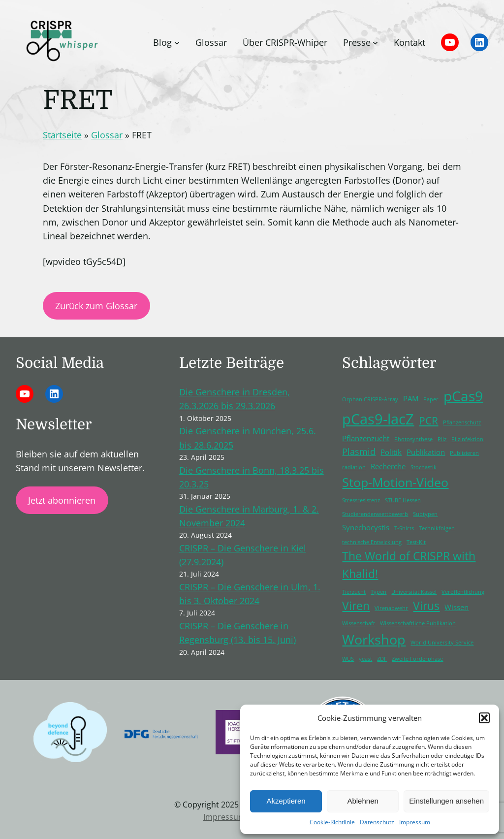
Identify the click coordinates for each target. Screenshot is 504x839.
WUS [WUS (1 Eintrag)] (348, 659)
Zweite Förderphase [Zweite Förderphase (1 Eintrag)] (417, 659)
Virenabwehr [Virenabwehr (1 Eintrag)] (391, 608)
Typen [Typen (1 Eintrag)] (378, 592)
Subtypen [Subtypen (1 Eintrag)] (425, 514)
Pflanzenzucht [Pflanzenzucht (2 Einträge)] (366, 438)
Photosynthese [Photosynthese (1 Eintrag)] (413, 439)
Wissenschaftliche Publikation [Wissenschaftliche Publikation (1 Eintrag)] (418, 623)
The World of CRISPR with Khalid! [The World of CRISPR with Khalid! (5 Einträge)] (409, 565)
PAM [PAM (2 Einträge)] (411, 398)
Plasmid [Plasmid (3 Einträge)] (359, 452)
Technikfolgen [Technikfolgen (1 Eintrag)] (437, 528)
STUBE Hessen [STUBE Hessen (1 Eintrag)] (403, 500)
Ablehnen (362, 801)
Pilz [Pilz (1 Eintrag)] (442, 439)
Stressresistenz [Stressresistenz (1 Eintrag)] (361, 500)
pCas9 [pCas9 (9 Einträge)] (463, 396)
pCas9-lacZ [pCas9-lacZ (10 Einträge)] (378, 419)
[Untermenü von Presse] (375, 43)
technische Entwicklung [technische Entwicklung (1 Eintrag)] (372, 542)
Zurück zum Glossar (96, 306)
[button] (484, 718)
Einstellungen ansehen (446, 801)
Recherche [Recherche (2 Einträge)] (388, 466)
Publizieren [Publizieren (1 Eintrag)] (464, 453)
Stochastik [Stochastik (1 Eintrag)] (424, 467)
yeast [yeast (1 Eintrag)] (365, 659)
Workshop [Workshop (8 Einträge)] (374, 639)
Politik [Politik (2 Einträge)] (391, 452)
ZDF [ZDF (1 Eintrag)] (382, 659)
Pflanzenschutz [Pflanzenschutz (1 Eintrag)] (462, 422)
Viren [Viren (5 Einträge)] (356, 606)
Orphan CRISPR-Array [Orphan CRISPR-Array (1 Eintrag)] (370, 399)
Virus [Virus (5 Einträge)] (426, 606)
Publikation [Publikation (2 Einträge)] (426, 452)
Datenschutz (377, 822)
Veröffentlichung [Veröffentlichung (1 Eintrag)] (463, 592)
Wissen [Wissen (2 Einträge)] (457, 607)
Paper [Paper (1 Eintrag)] (431, 399)
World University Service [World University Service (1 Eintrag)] (442, 643)
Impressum (415, 822)
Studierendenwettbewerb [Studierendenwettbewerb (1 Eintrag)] (375, 514)
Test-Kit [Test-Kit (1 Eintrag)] (416, 542)
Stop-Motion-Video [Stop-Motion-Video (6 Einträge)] (395, 482)
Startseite (62, 135)
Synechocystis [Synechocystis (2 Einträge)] (366, 527)
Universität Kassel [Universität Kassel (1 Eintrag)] (414, 592)
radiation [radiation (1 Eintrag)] (354, 467)
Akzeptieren (286, 801)
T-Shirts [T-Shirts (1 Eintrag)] (404, 528)
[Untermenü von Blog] (177, 43)
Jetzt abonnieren (62, 500)
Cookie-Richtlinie (332, 822)
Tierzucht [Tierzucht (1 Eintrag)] (354, 592)
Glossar (107, 135)
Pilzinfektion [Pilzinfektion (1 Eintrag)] (467, 439)
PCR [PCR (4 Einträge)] (428, 420)
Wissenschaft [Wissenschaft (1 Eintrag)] (359, 623)
